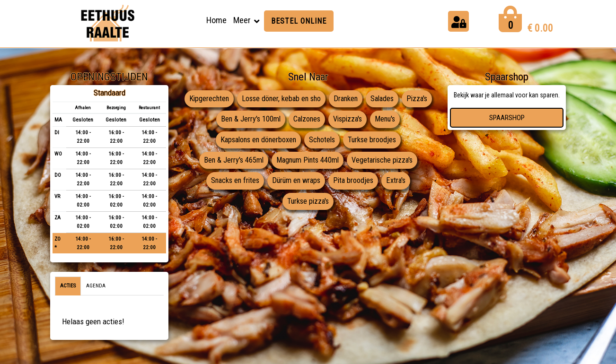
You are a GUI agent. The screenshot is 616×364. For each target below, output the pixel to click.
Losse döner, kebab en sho (297, 99)
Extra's (399, 182)
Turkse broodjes (375, 140)
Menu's (405, 120)
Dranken (364, 99)
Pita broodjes (355, 182)
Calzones (323, 120)
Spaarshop (507, 118)
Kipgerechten (222, 99)
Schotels (324, 140)
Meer (242, 20)
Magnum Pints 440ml (307, 161)
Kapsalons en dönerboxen (257, 140)
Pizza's (211, 120)
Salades (402, 99)
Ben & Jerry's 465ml (230, 161)
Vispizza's (366, 120)
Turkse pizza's (308, 202)
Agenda (96, 286)
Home (216, 20)
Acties (68, 286)
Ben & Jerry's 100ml (265, 120)
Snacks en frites (232, 182)
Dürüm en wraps (296, 182)
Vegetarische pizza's (385, 161)
